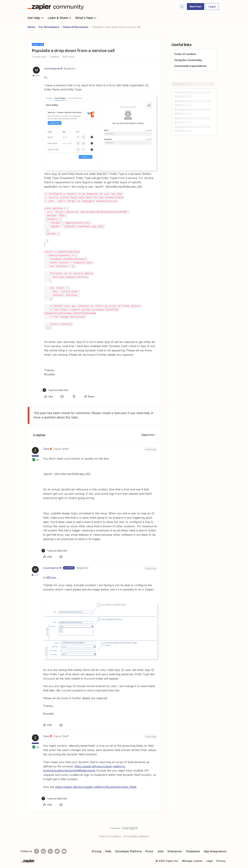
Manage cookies (192, 861)
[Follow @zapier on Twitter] (57, 851)
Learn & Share (60, 18)
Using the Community (188, 60)
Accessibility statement (136, 836)
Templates (193, 851)
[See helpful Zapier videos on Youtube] (64, 851)
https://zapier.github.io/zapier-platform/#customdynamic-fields (96, 787)
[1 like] (55, 390)
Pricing (97, 851)
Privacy (221, 861)
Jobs (161, 851)
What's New (86, 18)
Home (31, 27)
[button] (196, 7)
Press (149, 851)
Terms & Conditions (110, 836)
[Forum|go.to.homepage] (56, 7)
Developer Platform (128, 851)
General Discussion (76, 27)
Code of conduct (185, 54)
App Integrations (215, 851)
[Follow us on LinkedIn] (43, 851)
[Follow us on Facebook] (37, 851)
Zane (46, 449)
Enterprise (175, 851)
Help (108, 851)
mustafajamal (52, 68)
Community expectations (190, 66)
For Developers (49, 27)
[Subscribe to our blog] (50, 851)
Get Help (36, 18)
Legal (210, 861)
